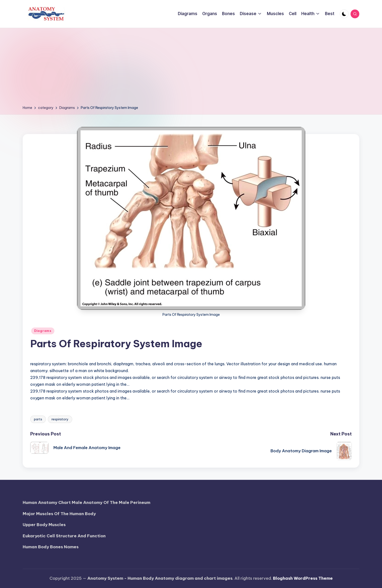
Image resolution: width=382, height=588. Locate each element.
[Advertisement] (191, 68)
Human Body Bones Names (51, 547)
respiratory (60, 419)
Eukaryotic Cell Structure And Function (64, 536)
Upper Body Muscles (44, 525)
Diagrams (43, 331)
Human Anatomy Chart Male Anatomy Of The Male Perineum (86, 502)
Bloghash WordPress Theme (303, 578)
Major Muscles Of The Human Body (59, 514)
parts (38, 419)
